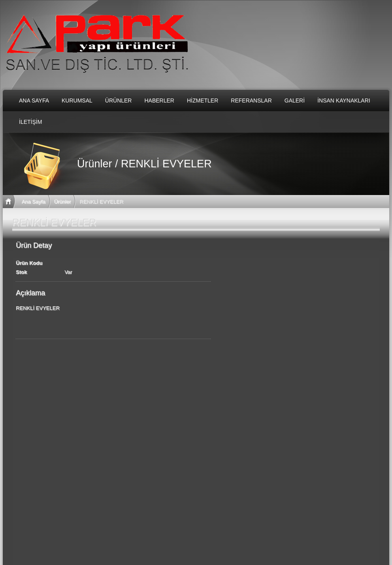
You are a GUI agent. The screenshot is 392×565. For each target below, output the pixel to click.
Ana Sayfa (34, 202)
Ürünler (63, 202)
